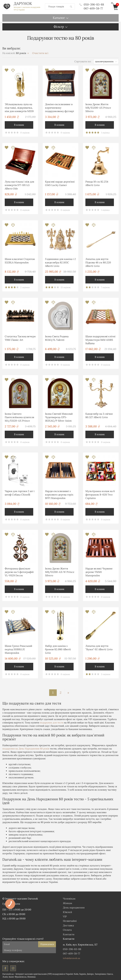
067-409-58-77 (93, 8)
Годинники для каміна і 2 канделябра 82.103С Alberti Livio (60, 262)
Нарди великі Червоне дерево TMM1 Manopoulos (99, 572)
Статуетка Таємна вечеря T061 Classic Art (20, 338)
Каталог (59, 18)
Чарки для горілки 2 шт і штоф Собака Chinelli (20, 493)
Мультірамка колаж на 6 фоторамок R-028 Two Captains (100, 495)
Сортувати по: (83, 61)
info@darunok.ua (71, 958)
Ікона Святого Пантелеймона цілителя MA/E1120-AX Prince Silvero (19, 418)
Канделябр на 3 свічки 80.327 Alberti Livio (99, 415)
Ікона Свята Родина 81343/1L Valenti (57, 338)
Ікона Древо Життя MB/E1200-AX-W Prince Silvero (60, 572)
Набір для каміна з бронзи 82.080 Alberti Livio (58, 649)
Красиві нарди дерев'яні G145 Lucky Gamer (60, 183)
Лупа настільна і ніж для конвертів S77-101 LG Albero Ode (19, 185)
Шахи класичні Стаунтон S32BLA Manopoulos (20, 261)
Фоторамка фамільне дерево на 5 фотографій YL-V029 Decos (19, 572)
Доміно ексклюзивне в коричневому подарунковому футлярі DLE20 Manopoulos (60, 108)
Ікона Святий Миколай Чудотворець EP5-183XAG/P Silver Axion (59, 417)
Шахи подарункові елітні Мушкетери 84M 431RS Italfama (100, 340)
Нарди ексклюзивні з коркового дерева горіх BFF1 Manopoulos (59, 495)
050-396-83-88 (92, 5)
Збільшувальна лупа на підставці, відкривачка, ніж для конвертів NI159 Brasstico (19, 108)
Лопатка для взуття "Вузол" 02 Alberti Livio (99, 648)
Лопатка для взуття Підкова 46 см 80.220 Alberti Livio (98, 262)
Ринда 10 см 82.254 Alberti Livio (97, 183)
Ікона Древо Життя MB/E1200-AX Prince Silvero (98, 108)
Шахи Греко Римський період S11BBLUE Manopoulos (18, 649)
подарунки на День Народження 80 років (26, 749)
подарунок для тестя (52, 723)
